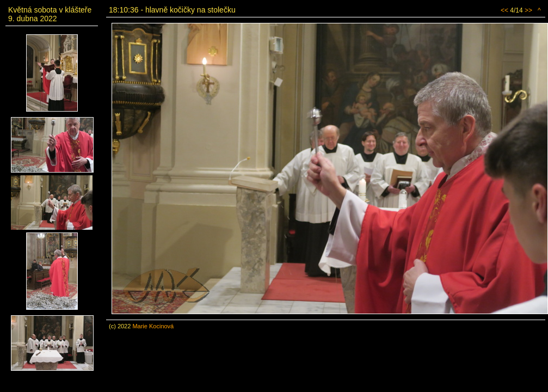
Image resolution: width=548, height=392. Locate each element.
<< (504, 10)
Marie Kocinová (153, 326)
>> (528, 10)
